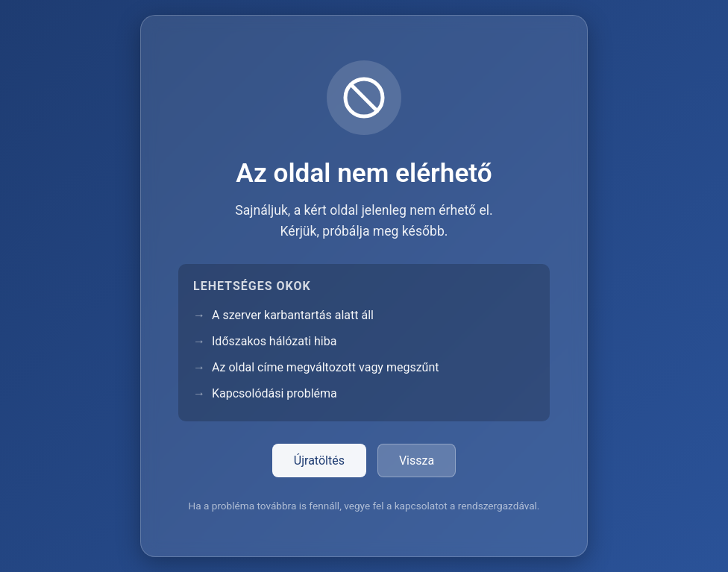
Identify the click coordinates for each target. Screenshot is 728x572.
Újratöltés (319, 461)
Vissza (417, 461)
